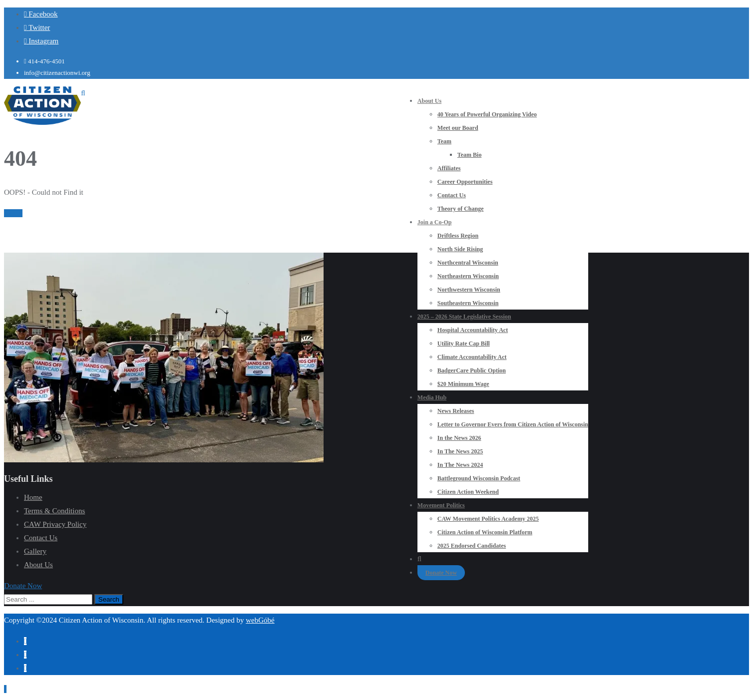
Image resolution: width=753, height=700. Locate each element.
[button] (23, 586)
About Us (38, 565)
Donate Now (441, 573)
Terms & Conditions (54, 511)
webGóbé (260, 620)
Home (13, 213)
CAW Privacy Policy (55, 524)
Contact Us (41, 538)
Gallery (35, 551)
